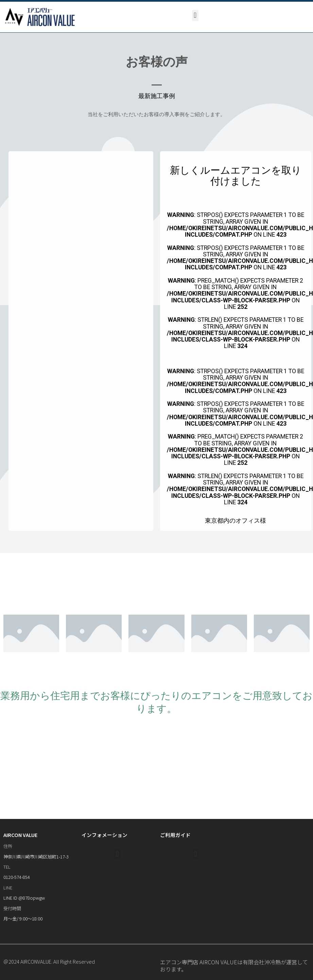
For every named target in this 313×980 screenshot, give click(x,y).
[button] (195, 15)
